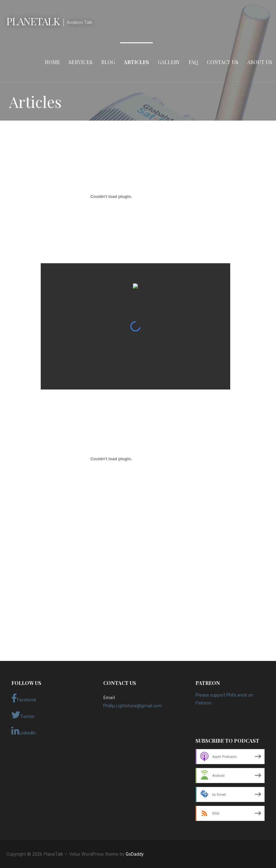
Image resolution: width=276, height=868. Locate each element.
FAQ (193, 62)
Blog (108, 62)
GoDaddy (135, 854)
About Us (260, 62)
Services (81, 62)
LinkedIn (24, 731)
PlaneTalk (33, 21)
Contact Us (223, 62)
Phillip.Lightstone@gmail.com (133, 706)
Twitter (23, 715)
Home (52, 62)
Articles (136, 62)
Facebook (24, 698)
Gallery (169, 62)
